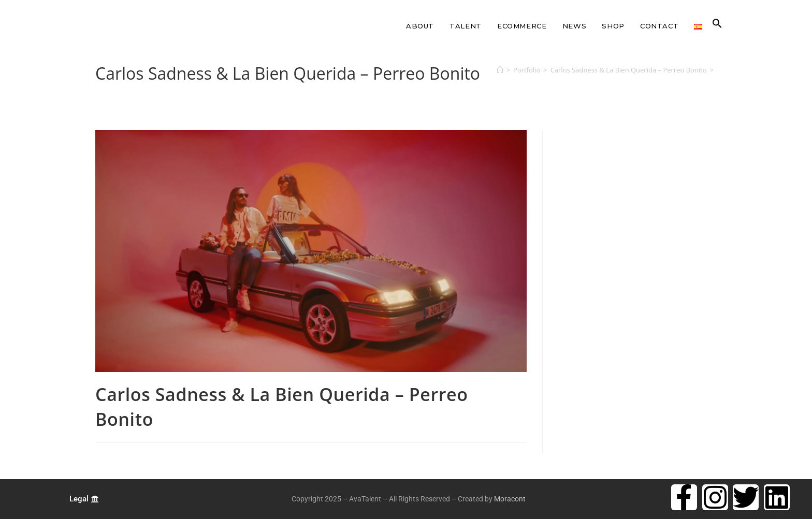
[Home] (500, 70)
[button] (717, 26)
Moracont (510, 499)
